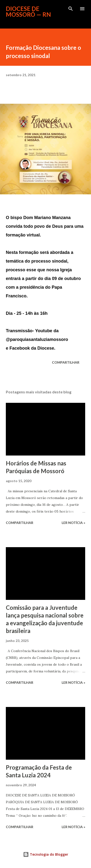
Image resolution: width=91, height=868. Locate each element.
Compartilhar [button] (66, 362)
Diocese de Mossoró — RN (28, 11)
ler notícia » (73, 523)
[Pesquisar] (71, 9)
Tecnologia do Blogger (46, 854)
